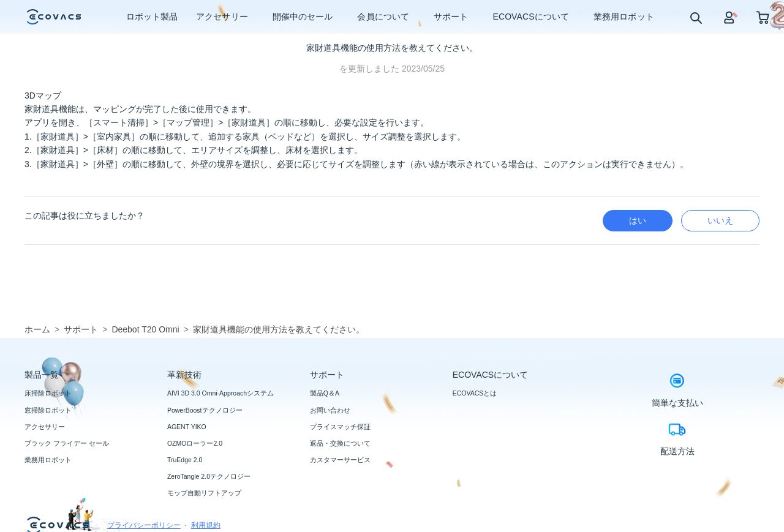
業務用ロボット (48, 460)
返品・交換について (340, 443)
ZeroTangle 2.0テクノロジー (209, 476)
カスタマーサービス (340, 460)
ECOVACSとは (475, 393)
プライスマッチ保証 (340, 427)
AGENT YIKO (187, 427)
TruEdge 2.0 (185, 460)
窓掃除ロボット (48, 410)
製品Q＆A (325, 393)
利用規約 (206, 525)
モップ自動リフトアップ (204, 493)
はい (638, 220)
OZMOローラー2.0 (195, 443)
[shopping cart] (763, 17)
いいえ (720, 220)
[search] (695, 17)
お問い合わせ (330, 410)
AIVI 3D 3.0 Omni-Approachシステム (221, 393)
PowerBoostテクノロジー (205, 410)
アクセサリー (45, 427)
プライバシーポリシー (144, 525)
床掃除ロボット (48, 393)
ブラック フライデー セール (67, 443)
